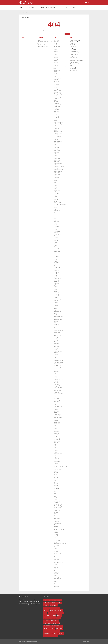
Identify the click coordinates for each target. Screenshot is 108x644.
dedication (57, 184)
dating (56, 157)
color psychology (58, 124)
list (55, 342)
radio (55, 449)
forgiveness (57, 252)
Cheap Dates (57, 106)
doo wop (56, 196)
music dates (57, 375)
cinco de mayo (58, 119)
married (56, 354)
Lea (71, 56)
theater (56, 531)
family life (56, 226)
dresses (56, 200)
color (55, 121)
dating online (57, 165)
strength (56, 512)
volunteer (56, 559)
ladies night (57, 332)
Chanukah (57, 103)
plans (55, 427)
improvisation (57, 312)
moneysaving (57, 367)
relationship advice (59, 460)
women (56, 574)
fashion (56, 228)
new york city (57, 386)
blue (55, 76)
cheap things (57, 110)
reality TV (56, 452)
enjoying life (57, 211)
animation (57, 56)
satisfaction (57, 471)
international (57, 318)
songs (56, 495)
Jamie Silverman (74, 51)
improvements (58, 310)
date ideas (57, 147)
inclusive (56, 313)
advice (56, 50)
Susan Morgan (74, 64)
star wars (56, 509)
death (56, 181)
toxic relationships (59, 539)
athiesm (56, 62)
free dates (57, 255)
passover (56, 421)
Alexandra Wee (74, 40)
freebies (56, 260)
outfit (55, 413)
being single (57, 70)
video (55, 555)
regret (56, 457)
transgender (57, 541)
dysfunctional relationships (61, 204)
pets (55, 425)
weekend (56, 564)
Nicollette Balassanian (76, 61)
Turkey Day (57, 547)
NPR (55, 395)
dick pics (56, 187)
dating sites (57, 176)
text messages (58, 523)
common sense (58, 132)
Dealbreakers (57, 179)
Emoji (56, 207)
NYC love (56, 402)
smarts (56, 493)
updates (56, 548)
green (56, 290)
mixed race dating (58, 362)
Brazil (55, 83)
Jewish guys (57, 324)
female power (58, 234)
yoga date (57, 586)
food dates (57, 248)
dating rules (57, 173)
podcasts (56, 432)
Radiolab (56, 451)
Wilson (72, 65)
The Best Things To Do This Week (48, 8)
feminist (56, 237)
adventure (57, 48)
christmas (57, 117)
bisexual (56, 73)
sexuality (56, 484)
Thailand (56, 525)
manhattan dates (58, 351)
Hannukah (57, 294)
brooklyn (56, 87)
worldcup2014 (58, 578)
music (56, 373)
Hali (71, 48)
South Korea (57, 498)
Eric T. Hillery (73, 45)
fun (55, 264)
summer (56, 515)
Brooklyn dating (58, 94)
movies (56, 370)
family (56, 225)
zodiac (56, 588)
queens (56, 443)
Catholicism (57, 99)
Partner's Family (58, 417)
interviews (57, 321)
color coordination (59, 122)
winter (56, 571)
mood (56, 368)
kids (55, 326)
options (56, 410)
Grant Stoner (73, 46)
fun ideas (56, 271)
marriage (56, 353)
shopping (56, 485)
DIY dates (57, 193)
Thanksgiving (57, 526)
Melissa (72, 59)
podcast (56, 430)
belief (55, 72)
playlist (56, 428)
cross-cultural (57, 138)
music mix (57, 376)
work (55, 575)
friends (56, 261)
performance (57, 422)
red (55, 455)
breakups (56, 84)
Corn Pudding (57, 136)
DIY (55, 192)
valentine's (57, 552)
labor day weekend (59, 331)
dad (55, 144)
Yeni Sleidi (73, 67)
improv (56, 308)
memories (57, 356)
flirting (56, 247)
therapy (56, 534)
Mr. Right (56, 372)
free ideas (57, 256)
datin (55, 155)
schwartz (56, 474)
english (56, 209)
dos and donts (58, 198)
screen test (57, 476)
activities (56, 45)
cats (55, 100)
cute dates (57, 143)
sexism (56, 482)
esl (55, 212)
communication (58, 133)
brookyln (56, 95)
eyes (55, 218)
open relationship (58, 408)
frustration (57, 263)
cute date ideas (58, 141)
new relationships (58, 380)
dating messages (58, 163)
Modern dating (58, 364)
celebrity (56, 102)
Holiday (56, 297)
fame (55, 223)
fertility (56, 239)
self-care (56, 477)
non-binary (57, 392)
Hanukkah (57, 296)
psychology (57, 439)
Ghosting (56, 280)
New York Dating (58, 389)
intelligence (57, 315)
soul (55, 496)
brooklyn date (57, 91)
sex (55, 481)
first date (56, 242)
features (56, 233)
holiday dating (58, 299)
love (55, 345)
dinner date (57, 190)
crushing (56, 140)
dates (55, 154)
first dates (57, 245)
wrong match (57, 580)
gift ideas (56, 283)
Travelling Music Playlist (60, 544)
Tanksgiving (57, 518)
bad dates (57, 65)
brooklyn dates (58, 92)
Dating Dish (75, 8)
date (55, 146)
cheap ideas (57, 108)
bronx (56, 86)
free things (57, 258)
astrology (56, 61)
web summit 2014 (58, 561)
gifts (55, 285)
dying (55, 201)
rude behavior (57, 469)
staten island (57, 511)
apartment (57, 57)
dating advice (57, 159)
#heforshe (57, 40)
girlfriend (56, 286)
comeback (57, 127)
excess (56, 215)
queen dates (57, 441)
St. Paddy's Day (58, 504)
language (56, 334)
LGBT (56, 338)
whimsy (56, 567)
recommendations (59, 454)
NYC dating (57, 400)
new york (56, 384)
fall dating (57, 222)
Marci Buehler (74, 57)
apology (56, 59)
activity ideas (57, 46)
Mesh (85, 642)
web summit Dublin (59, 563)
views (55, 556)
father (56, 230)
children (56, 114)
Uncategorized (42, 48)
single (56, 487)
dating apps (57, 160)
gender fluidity (58, 278)
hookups (56, 304)
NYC (55, 397)
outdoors (56, 411)
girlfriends (57, 288)
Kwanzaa (56, 329)
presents (56, 435)
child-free (56, 113)
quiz (55, 447)
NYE (55, 403)
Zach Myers (73, 69)
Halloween (57, 293)
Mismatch (57, 359)
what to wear (57, 566)
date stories (57, 151)
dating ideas (57, 162)
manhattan (57, 350)
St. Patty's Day (58, 507)
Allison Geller (73, 42)
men (55, 357)
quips (55, 446)
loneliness (57, 343)
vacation (56, 550)
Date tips (56, 152)
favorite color (57, 231)
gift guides (57, 282)
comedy (56, 130)
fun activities (57, 266)
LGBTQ (56, 340)
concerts (56, 135)
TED (55, 520)
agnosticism (57, 53)
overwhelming (58, 414)
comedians (57, 129)
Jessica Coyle (73, 54)
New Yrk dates (58, 391)
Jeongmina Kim (74, 53)
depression (57, 185)
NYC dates (57, 398)
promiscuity (57, 438)
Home (21, 8)
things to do (57, 536)
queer (56, 444)
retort (56, 465)
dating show (57, 174)
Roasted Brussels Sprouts (60, 466)
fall (55, 220)
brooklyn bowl (58, 89)
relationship (57, 458)
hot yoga (56, 305)
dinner (56, 188)
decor (56, 182)
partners (56, 419)
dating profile (57, 168)
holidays (56, 301)
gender (56, 277)
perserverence (58, 424)
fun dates (56, 269)
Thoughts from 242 (32, 8)
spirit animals (57, 501)
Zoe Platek (73, 70)
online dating (57, 405)
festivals (56, 241)
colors (56, 125)
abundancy (57, 42)
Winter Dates (57, 572)
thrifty (56, 537)
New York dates (58, 387)
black (55, 75)
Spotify (56, 503)
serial (55, 479)
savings (56, 473)
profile (56, 436)
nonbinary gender (58, 394)
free (55, 253)
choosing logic (58, 116)
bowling (56, 80)
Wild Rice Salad (58, 569)
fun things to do (58, 274)
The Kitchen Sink (64, 8)
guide (55, 291)
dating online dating (59, 166)
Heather (72, 50)
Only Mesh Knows (59, 406)
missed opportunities (59, 361)
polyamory (57, 433)
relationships (57, 462)
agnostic (56, 51)
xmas (55, 582)
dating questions (58, 171)
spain (55, 499)
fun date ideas (58, 267)
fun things (57, 272)
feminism (56, 236)
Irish (55, 323)
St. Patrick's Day (58, 506)
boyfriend (56, 81)
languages (57, 337)
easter (56, 206)
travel (55, 542)
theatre (56, 533)
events (56, 214)
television (56, 522)
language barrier (58, 335)
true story (57, 545)
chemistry (57, 111)
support (56, 517)
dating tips (57, 177)
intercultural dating (59, 316)
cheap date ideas (58, 105)
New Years (57, 381)
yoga (55, 585)
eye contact (57, 217)
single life (56, 488)
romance (56, 468)
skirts (55, 490)
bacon (56, 64)
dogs (55, 195)
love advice (57, 346)
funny (55, 275)
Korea (56, 327)
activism (56, 43)
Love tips (56, 348)
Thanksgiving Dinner (59, 528)
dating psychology (59, 170)
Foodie (56, 250)
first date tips (57, 244)
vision (56, 558)
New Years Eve (58, 383)
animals (56, 54)
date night (57, 149)
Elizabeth (72, 43)
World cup (57, 577)
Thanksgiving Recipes (59, 529)
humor (56, 307)
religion (56, 463)
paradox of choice (59, 416)
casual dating (57, 97)
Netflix (56, 378)
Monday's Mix (58, 365)
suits (55, 514)
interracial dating (58, 320)
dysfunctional (57, 203)
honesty (56, 302)
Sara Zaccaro (73, 62)
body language (58, 78)
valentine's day (58, 553)
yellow (56, 583)
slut (55, 492)
